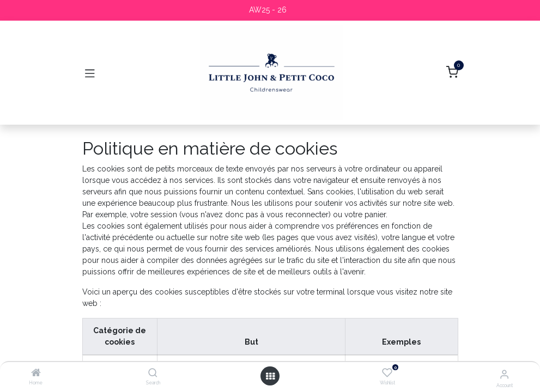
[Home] (36, 373)
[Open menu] (270, 376)
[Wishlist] (387, 373)
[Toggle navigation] (90, 73)
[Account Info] (504, 374)
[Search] (153, 373)
